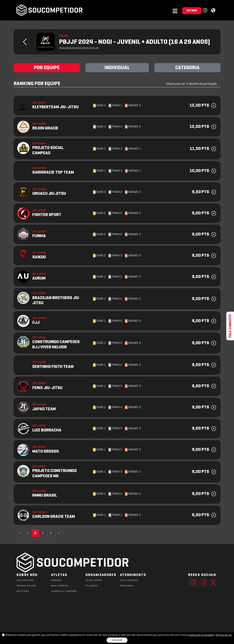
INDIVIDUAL (117, 68)
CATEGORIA (187, 68)
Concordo (117, 640)
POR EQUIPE (47, 68)
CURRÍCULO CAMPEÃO (64, 591)
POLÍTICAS (23, 591)
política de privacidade (201, 635)
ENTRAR (192, 11)
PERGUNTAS (127, 586)
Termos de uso (224, 635)
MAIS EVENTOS (60, 586)
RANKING (56, 580)
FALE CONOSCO (129, 580)
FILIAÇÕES (92, 586)
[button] (206, 11)
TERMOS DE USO (26, 586)
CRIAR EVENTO (94, 580)
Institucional (26, 580)
